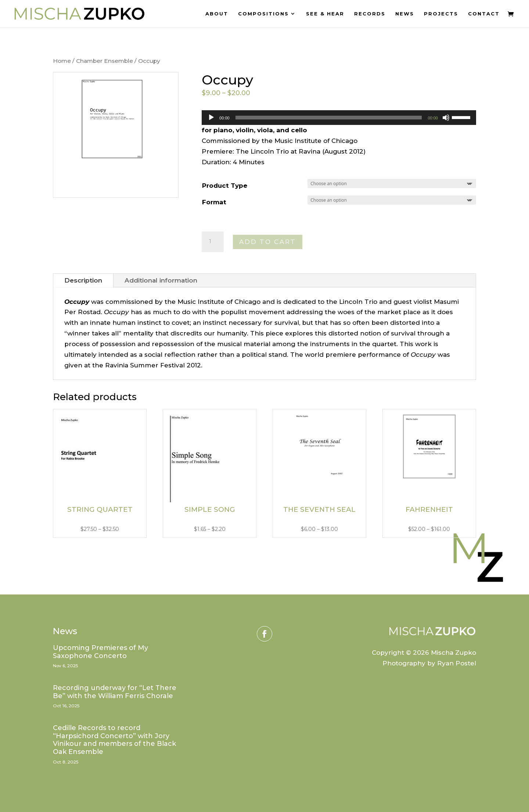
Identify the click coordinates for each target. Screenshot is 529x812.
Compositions (263, 14)
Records (370, 14)
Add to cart (268, 242)
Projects (441, 14)
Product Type (225, 186)
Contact (484, 14)
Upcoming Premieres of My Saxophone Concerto (100, 652)
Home (62, 61)
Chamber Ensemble (105, 61)
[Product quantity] (213, 242)
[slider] (329, 118)
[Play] (211, 118)
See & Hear (325, 14)
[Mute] (446, 118)
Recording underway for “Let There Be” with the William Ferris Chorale (115, 692)
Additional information (161, 280)
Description (83, 280)
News (405, 14)
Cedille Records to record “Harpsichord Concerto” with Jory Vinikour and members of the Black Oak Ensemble (114, 740)
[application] (339, 118)
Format (214, 202)
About (217, 14)
